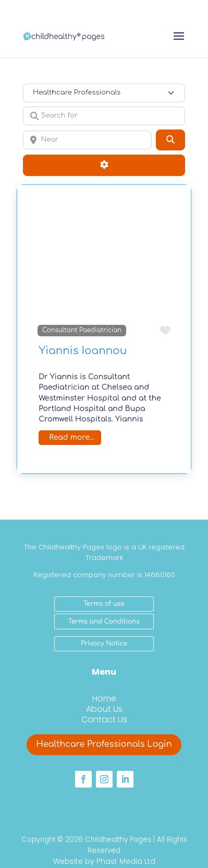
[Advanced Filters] (104, 165)
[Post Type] (104, 93)
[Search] (170, 140)
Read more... (72, 437)
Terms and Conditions (104, 621)
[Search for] (104, 116)
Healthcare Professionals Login (104, 744)
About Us (104, 709)
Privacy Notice (104, 643)
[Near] (87, 140)
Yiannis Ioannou (83, 351)
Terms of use (104, 604)
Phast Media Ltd (126, 861)
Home (104, 699)
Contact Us (104, 719)
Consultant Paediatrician (82, 330)
